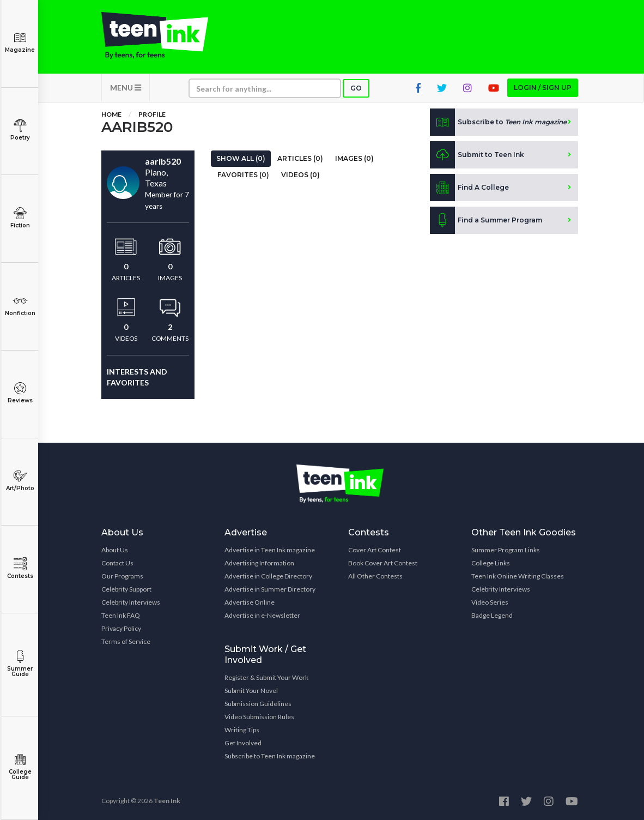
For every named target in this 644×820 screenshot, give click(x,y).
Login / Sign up (543, 88)
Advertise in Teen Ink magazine (270, 550)
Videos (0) (300, 175)
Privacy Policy (121, 628)
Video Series (490, 602)
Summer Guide (20, 664)
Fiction (20, 218)
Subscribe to (498, 122)
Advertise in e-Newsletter (262, 615)
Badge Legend (492, 615)
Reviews (20, 393)
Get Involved (243, 743)
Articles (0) (300, 158)
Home (111, 114)
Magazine (20, 42)
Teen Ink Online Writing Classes (518, 576)
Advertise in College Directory (268, 576)
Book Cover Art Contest (383, 563)
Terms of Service (126, 641)
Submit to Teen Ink (477, 155)
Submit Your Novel (251, 691)
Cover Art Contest (375, 550)
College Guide (20, 767)
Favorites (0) (243, 175)
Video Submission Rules (259, 717)
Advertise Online (250, 602)
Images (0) (354, 158)
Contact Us (117, 563)
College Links (491, 563)
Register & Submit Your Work (266, 677)
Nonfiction (20, 306)
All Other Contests (375, 576)
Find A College (469, 188)
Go (356, 88)
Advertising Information (259, 563)
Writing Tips (242, 730)
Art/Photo (20, 481)
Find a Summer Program (486, 220)
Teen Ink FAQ (121, 615)
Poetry (20, 130)
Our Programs (122, 576)
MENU (126, 88)
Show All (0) (241, 158)
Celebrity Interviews (131, 602)
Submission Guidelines (258, 704)
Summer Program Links (506, 550)
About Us (115, 550)
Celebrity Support (126, 589)
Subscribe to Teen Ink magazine (270, 756)
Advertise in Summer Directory (270, 589)
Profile (152, 114)
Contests (20, 568)
